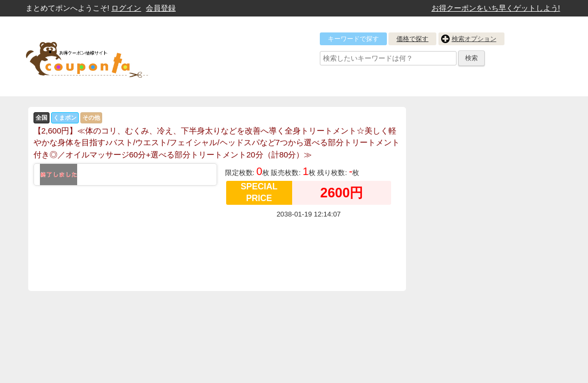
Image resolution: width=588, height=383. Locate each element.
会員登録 (161, 8)
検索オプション (474, 39)
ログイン (126, 8)
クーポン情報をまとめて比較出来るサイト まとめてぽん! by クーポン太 (105, 56)
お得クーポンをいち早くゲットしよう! (496, 8)
